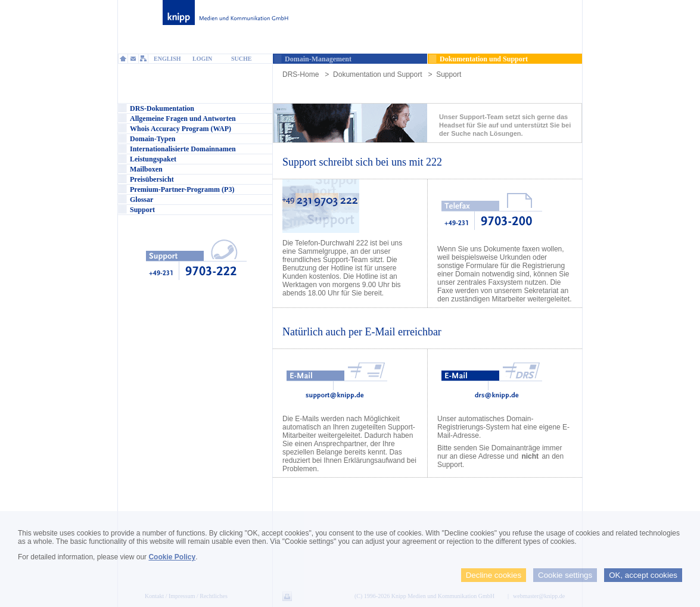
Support (449, 74)
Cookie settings (565, 575)
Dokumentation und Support (377, 74)
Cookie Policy (172, 557)
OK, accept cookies (643, 575)
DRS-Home (301, 74)
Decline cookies (494, 575)
